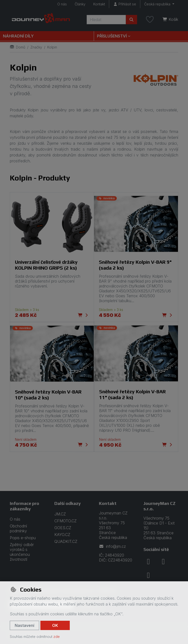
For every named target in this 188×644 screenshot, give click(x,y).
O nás (62, 4)
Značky (36, 47)
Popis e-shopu (23, 538)
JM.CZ (60, 514)
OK (55, 625)
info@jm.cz (112, 546)
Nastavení (24, 625)
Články (80, 4)
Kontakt (99, 4)
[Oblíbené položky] (150, 20)
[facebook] (148, 561)
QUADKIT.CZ (66, 541)
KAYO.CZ (62, 535)
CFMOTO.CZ (65, 521)
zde (57, 637)
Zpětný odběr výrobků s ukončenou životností (22, 552)
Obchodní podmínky (18, 528)
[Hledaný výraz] (106, 20)
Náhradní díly (18, 36)
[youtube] (148, 575)
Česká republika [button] (158, 4)
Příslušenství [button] (112, 36)
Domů (18, 47)
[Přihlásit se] (125, 4)
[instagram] (163, 561)
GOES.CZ (63, 528)
